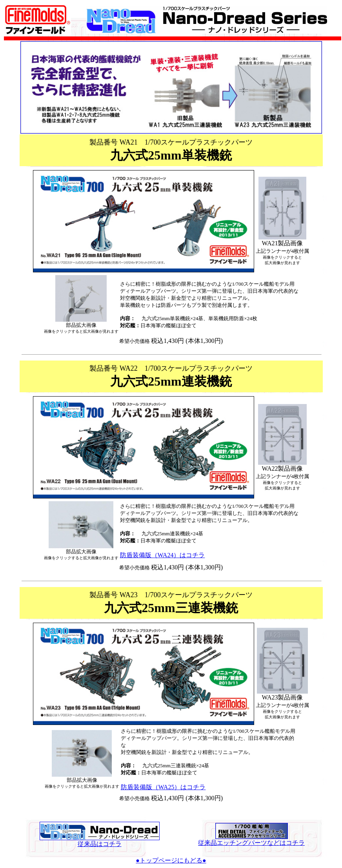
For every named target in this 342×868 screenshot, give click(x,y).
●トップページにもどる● (171, 860)
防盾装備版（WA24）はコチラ (163, 555)
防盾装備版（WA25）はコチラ (163, 787)
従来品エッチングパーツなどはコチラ (251, 840)
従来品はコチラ (100, 841)
